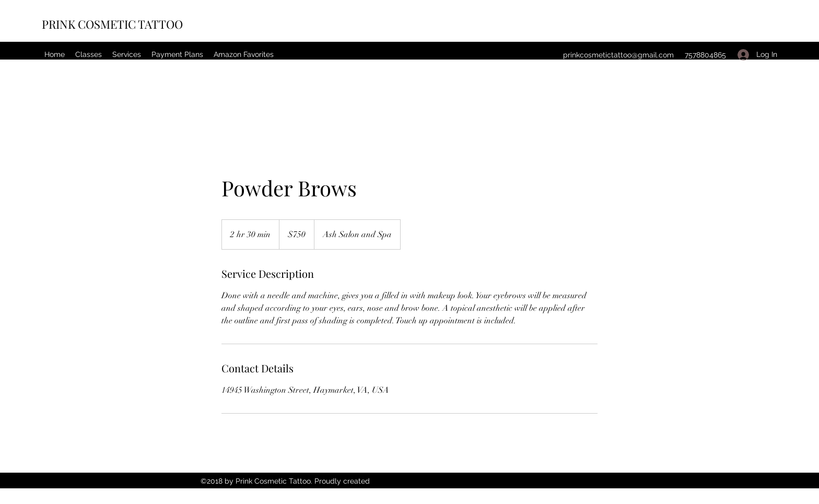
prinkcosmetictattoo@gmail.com (618, 55)
